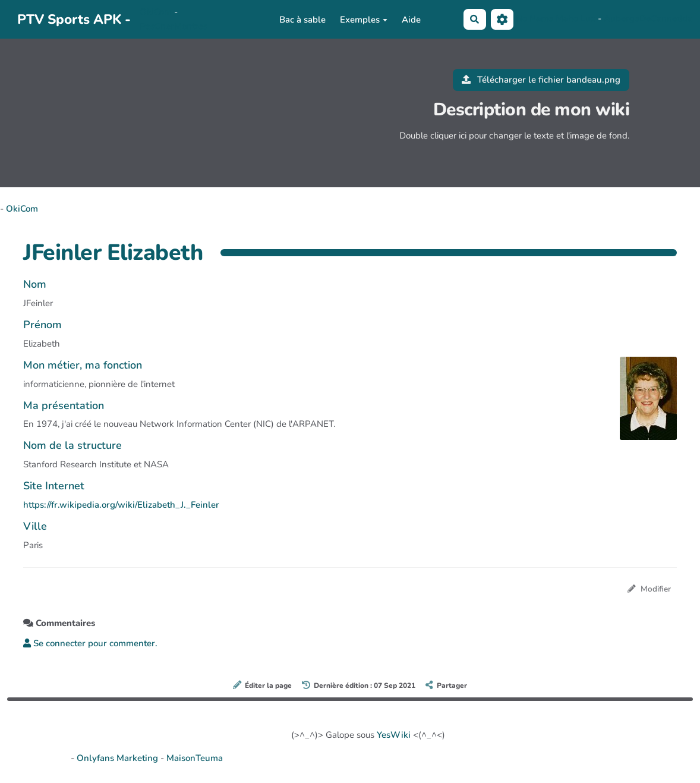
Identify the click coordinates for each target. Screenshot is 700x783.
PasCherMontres (174, 26)
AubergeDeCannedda (648, 18)
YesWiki (394, 735)
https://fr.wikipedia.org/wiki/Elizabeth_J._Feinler (121, 505)
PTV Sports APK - (74, 19)
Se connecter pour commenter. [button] (90, 643)
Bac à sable (302, 20)
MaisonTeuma (195, 758)
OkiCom (157, 12)
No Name (535, 18)
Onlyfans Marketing (119, 758)
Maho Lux (576, 18)
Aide (411, 20)
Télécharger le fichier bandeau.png (541, 80)
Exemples (364, 20)
